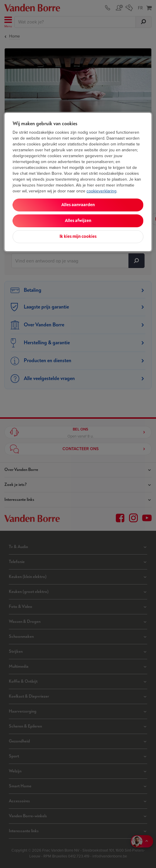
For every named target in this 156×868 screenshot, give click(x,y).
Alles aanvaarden (78, 205)
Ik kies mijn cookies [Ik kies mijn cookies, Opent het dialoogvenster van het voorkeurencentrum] (78, 237)
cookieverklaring (101, 191)
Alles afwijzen (78, 221)
